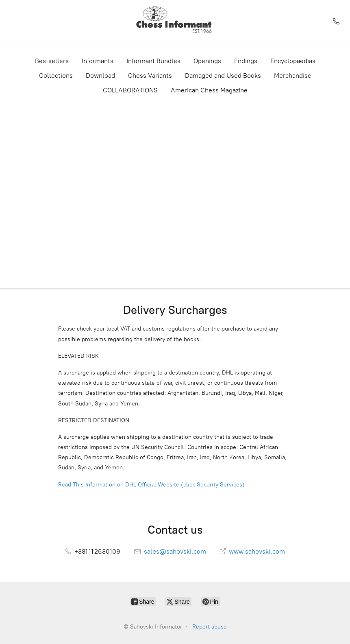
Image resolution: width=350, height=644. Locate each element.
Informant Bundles (153, 61)
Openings (207, 61)
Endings (246, 61)
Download (100, 76)
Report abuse (210, 627)
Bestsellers (52, 61)
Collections (56, 76)
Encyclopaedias (293, 61)
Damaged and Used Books (223, 76)
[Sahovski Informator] (175, 21)
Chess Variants (150, 76)
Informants (98, 61)
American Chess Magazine (209, 90)
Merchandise (293, 76)
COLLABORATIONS (130, 90)
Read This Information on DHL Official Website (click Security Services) (151, 485)
